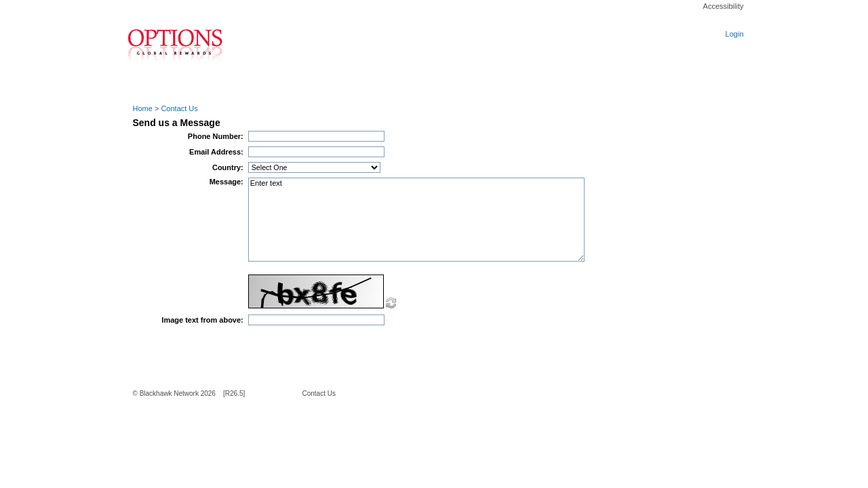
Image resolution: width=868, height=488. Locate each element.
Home (143, 108)
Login (735, 34)
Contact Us (179, 108)
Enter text (416, 220)
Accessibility (724, 6)
